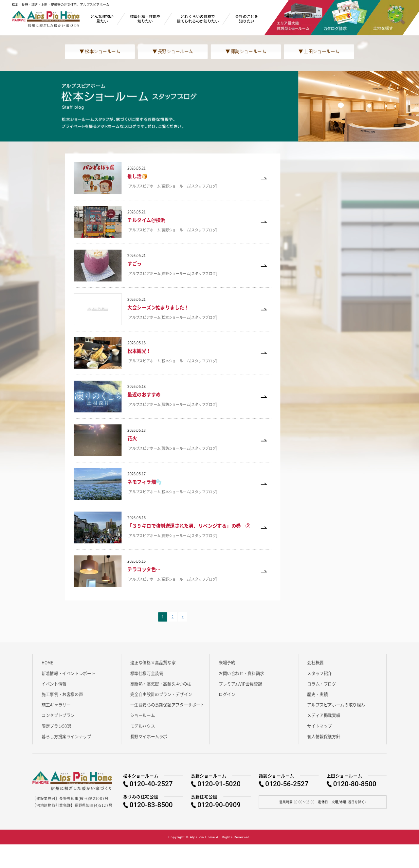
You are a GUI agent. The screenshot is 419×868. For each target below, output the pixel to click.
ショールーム (143, 715)
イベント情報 (54, 683)
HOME (47, 662)
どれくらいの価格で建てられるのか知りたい (198, 18)
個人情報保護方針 (324, 736)
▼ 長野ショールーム (173, 51)
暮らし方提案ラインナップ (66, 736)
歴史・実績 (317, 694)
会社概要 (315, 662)
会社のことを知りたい (246, 18)
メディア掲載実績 (324, 715)
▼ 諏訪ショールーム (246, 51)
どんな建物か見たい (102, 18)
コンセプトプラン (58, 715)
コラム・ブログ (321, 683)
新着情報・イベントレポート (68, 673)
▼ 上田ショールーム (319, 51)
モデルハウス (143, 726)
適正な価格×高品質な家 (153, 662)
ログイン (227, 694)
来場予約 (227, 662)
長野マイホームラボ (149, 736)
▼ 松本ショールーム (100, 51)
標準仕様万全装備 (147, 673)
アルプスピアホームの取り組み (336, 705)
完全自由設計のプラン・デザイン (161, 694)
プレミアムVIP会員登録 (240, 683)
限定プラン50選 (56, 726)
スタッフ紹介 (319, 673)
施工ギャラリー (56, 705)
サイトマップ (319, 726)
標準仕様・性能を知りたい (145, 18)
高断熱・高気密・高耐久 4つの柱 (161, 683)
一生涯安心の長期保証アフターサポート (167, 705)
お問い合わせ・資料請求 (241, 673)
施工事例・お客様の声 (62, 694)
